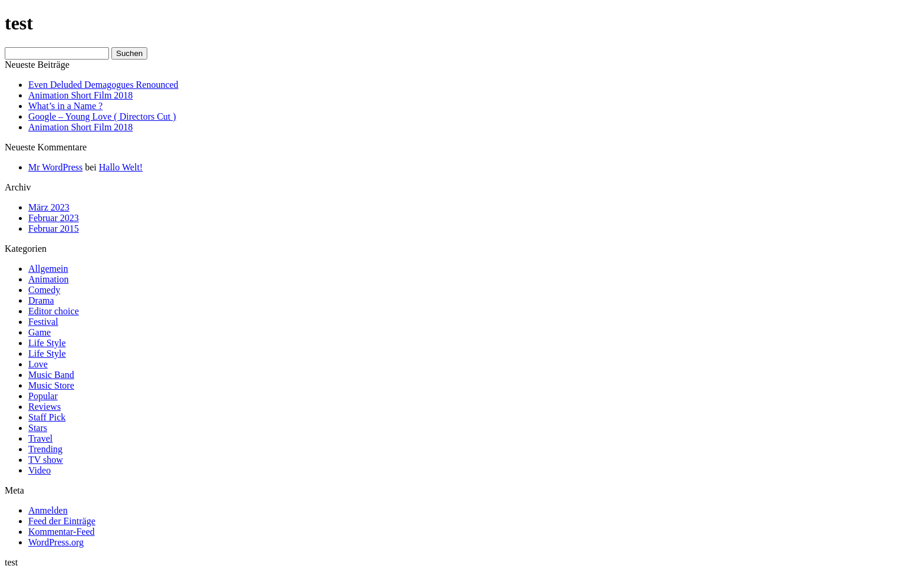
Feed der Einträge (62, 521)
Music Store (51, 385)
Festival (43, 322)
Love (38, 364)
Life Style (47, 343)
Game (39, 332)
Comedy (44, 290)
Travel (40, 438)
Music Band (51, 375)
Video (39, 470)
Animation (48, 279)
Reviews (44, 407)
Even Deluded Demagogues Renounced (103, 85)
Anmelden (48, 510)
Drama (41, 300)
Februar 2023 (54, 218)
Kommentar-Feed (62, 532)
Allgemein (48, 269)
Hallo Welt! (121, 167)
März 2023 (49, 207)
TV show (46, 460)
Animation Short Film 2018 (80, 95)
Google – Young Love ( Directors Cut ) (102, 116)
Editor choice (54, 311)
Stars (38, 428)
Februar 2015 (54, 228)
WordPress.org (56, 542)
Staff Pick (47, 417)
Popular (43, 396)
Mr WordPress (55, 167)
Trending (45, 449)
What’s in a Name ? (65, 106)
